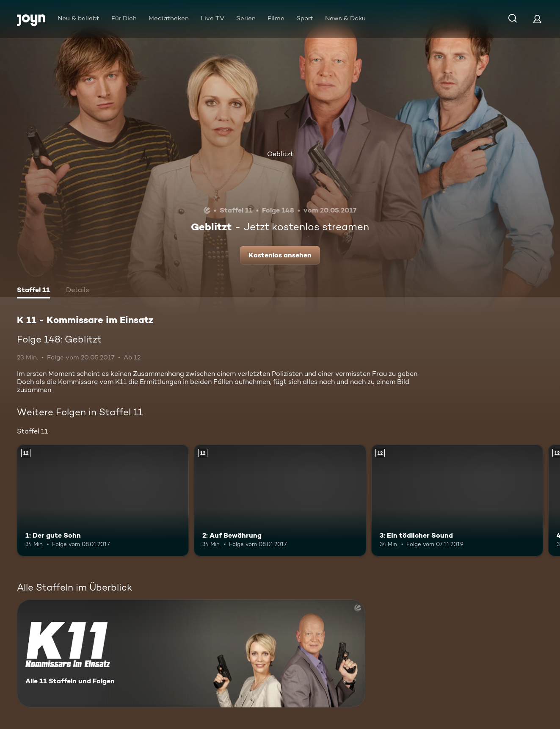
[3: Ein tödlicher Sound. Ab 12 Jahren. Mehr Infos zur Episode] (457, 500)
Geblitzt (280, 154)
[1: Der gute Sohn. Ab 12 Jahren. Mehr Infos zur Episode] (103, 500)
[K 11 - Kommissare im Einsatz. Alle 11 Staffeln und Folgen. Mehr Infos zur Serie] (191, 653)
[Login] (537, 19)
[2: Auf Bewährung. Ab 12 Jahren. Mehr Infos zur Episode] (280, 500)
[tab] (33, 291)
